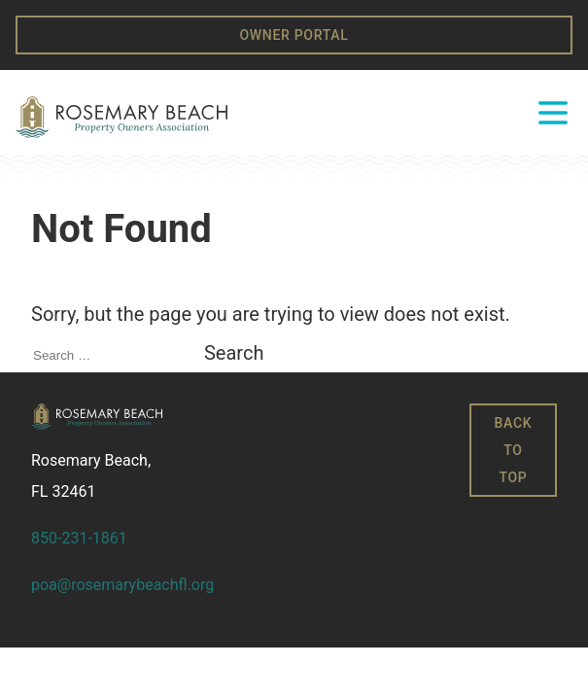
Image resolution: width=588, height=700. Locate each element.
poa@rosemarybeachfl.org (122, 585)
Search (234, 353)
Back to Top (514, 450)
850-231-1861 (79, 538)
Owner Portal (294, 35)
